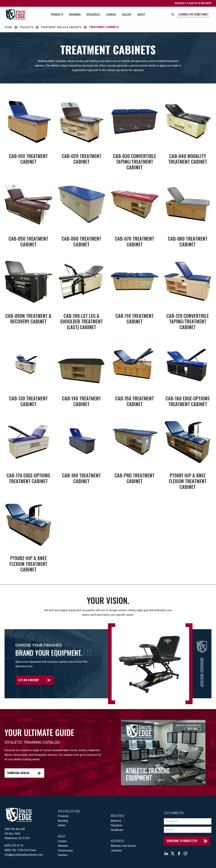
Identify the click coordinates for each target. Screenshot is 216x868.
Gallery (127, 14)
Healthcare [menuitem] (117, 830)
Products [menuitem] (63, 816)
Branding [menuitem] (63, 821)
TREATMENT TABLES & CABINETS (61, 27)
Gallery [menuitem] (62, 825)
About (141, 14)
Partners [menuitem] (63, 855)
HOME (8, 27)
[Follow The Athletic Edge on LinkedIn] (166, 853)
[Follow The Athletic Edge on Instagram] (185, 853)
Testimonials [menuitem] (65, 851)
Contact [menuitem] (62, 841)
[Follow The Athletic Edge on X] (173, 853)
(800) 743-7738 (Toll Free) (20, 850)
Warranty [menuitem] (63, 846)
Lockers (111, 14)
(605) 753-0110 (14, 845)
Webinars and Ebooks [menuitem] (124, 846)
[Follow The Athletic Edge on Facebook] (179, 853)
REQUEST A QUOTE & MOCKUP (193, 3)
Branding (75, 14)
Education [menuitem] (116, 825)
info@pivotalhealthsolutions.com (24, 855)
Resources (93, 14)
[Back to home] (15, 15)
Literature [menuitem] (116, 851)
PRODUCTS (26, 27)
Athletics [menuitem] (116, 821)
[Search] (193, 14)
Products (57, 14)
